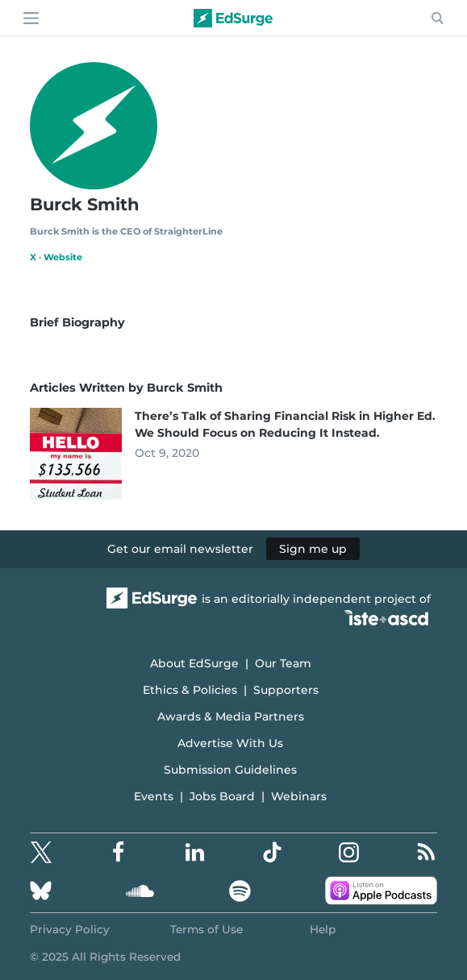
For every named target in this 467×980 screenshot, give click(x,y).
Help (323, 929)
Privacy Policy (70, 929)
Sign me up (313, 549)
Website (63, 257)
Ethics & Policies (190, 690)
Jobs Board (222, 796)
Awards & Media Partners (231, 716)
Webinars (299, 796)
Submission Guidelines (230, 770)
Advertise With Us (230, 743)
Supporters (286, 690)
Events (154, 796)
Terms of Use (206, 929)
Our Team (283, 663)
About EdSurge (194, 663)
